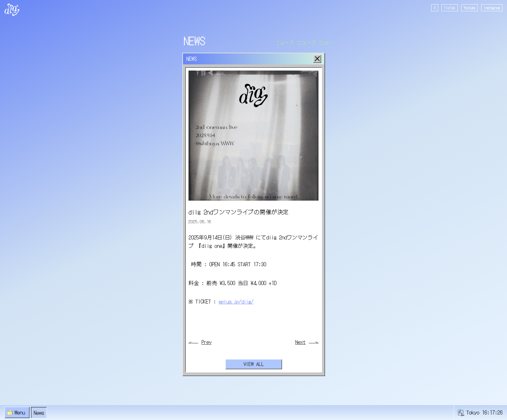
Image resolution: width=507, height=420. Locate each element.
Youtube (469, 8)
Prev (206, 342)
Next (300, 342)
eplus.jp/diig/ (237, 301)
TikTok (450, 8)
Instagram (492, 8)
